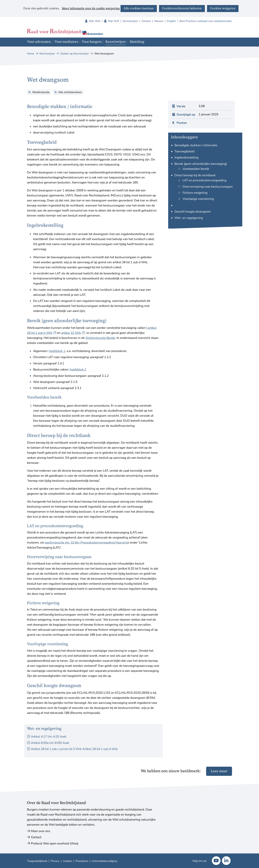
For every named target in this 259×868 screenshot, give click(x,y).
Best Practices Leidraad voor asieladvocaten (206, 21)
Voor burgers (92, 42)
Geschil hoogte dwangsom (193, 212)
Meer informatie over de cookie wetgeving (91, 9)
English (171, 21)
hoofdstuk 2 (78, 369)
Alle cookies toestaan (139, 8)
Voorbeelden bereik (196, 169)
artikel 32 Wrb (73, 333)
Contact (146, 21)
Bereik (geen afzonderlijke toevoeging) (201, 164)
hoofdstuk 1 (57, 351)
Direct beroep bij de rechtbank (195, 175)
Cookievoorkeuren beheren (182, 8)
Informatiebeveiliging (104, 861)
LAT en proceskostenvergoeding (205, 180)
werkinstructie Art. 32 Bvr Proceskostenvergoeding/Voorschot (87, 543)
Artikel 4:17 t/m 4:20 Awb (49, 737)
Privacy (55, 861)
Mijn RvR (115, 21)
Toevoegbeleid (184, 151)
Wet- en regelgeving (189, 218)
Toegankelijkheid (37, 861)
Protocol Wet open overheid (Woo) (55, 843)
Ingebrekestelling (186, 157)
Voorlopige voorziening (198, 199)
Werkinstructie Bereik (100, 338)
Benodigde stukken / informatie (196, 145)
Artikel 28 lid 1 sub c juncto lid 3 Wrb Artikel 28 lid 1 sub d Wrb (74, 749)
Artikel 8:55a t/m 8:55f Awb (50, 743)
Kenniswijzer (130, 21)
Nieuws (159, 21)
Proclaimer (82, 861)
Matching (137, 42)
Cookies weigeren (223, 8)
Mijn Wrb (96, 21)
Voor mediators (66, 42)
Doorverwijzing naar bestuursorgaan (208, 187)
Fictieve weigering (195, 193)
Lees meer (219, 771)
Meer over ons (41, 831)
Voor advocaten (39, 42)
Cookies (67, 861)
